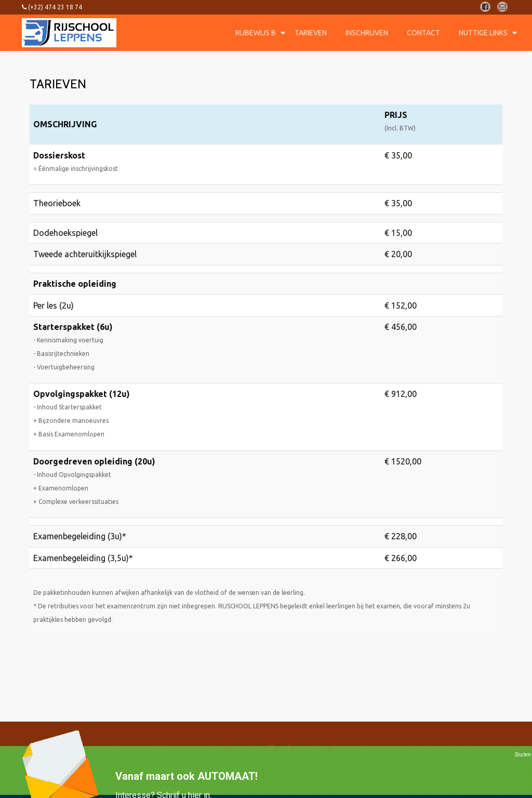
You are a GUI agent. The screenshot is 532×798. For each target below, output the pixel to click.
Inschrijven (367, 33)
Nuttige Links (483, 33)
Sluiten (523, 755)
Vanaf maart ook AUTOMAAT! (187, 776)
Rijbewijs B (256, 33)
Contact (423, 33)
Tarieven (311, 33)
